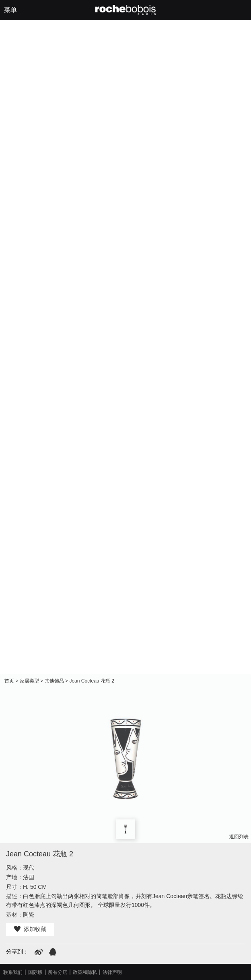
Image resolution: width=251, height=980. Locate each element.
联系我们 (13, 972)
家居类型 (29, 681)
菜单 (10, 10)
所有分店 (58, 972)
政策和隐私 (85, 972)
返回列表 (239, 837)
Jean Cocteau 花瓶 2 (92, 681)
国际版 (35, 972)
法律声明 (112, 972)
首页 (9, 681)
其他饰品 (54, 681)
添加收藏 (30, 929)
